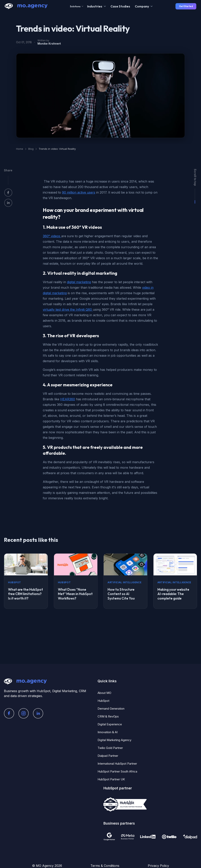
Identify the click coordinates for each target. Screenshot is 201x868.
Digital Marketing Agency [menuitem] (114, 740)
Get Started (186, 6)
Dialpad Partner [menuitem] (108, 756)
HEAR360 (68, 399)
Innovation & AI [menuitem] (108, 732)
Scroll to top (195, 177)
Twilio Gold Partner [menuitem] (110, 748)
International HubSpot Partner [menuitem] (117, 764)
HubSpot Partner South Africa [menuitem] (117, 771)
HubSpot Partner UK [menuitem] (111, 779)
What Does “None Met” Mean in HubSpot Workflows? (75, 594)
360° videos (52, 236)
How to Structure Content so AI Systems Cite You (121, 594)
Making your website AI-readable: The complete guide (173, 594)
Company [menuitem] (142, 6)
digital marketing (79, 282)
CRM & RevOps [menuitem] (108, 716)
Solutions (77, 6)
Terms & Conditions (105, 866)
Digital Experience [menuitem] (110, 724)
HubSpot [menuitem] (103, 701)
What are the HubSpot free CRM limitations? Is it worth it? (26, 594)
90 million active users (79, 192)
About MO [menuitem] (104, 693)
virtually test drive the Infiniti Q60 (68, 310)
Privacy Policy (158, 866)
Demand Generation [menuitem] (111, 709)
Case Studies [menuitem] (120, 6)
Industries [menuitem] (95, 6)
